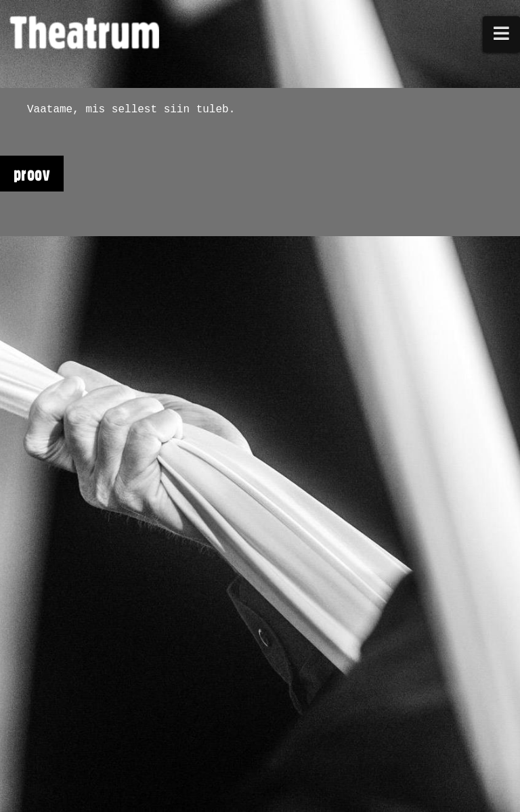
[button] (502, 34)
